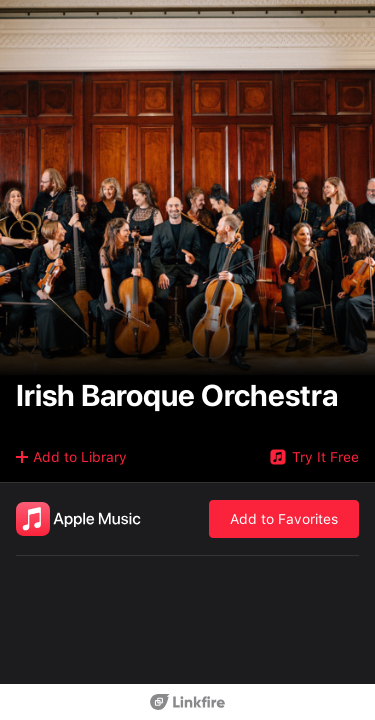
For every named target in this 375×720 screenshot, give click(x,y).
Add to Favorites (284, 519)
